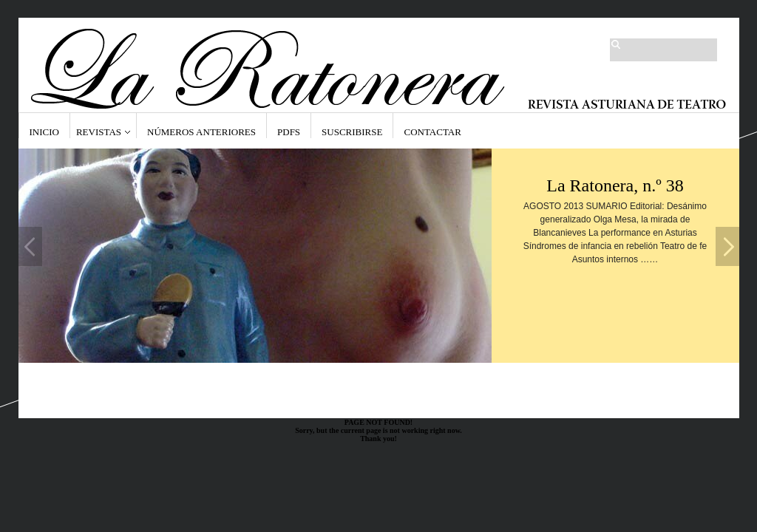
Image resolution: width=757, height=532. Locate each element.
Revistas (99, 132)
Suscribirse (352, 132)
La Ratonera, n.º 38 (615, 185)
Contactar (432, 132)
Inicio (44, 132)
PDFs (289, 132)
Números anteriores (201, 132)
